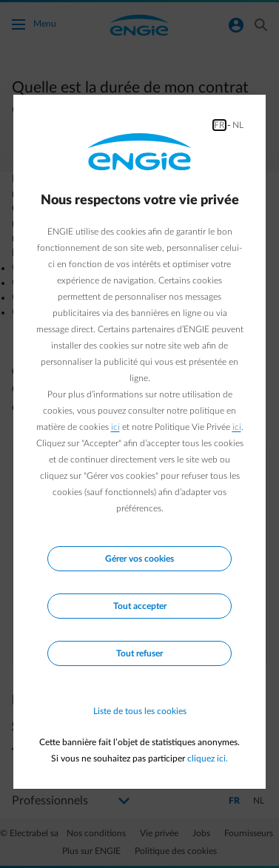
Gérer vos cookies (139, 559)
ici (115, 427)
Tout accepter (140, 606)
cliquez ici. (208, 758)
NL (238, 125)
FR (219, 125)
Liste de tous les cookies (140, 711)
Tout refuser (139, 653)
